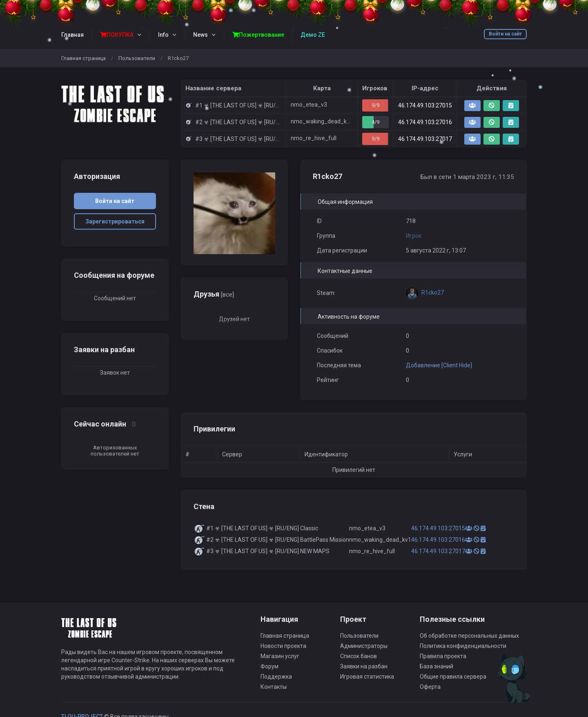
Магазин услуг (280, 656)
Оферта (430, 687)
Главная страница (84, 58)
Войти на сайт (505, 34)
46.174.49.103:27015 (425, 105)
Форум (269, 666)
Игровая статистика (367, 677)
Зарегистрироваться (115, 221)
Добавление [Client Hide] (439, 365)
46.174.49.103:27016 (425, 122)
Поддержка (276, 677)
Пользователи (137, 58)
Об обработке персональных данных (469, 636)
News (200, 35)
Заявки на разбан (364, 666)
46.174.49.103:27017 (425, 139)
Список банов (359, 656)
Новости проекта (283, 646)
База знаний (437, 666)
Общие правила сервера (453, 677)
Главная (72, 35)
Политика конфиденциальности (463, 646)
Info (163, 35)
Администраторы (364, 646)
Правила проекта (443, 656)
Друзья (214, 294)
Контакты (274, 687)
